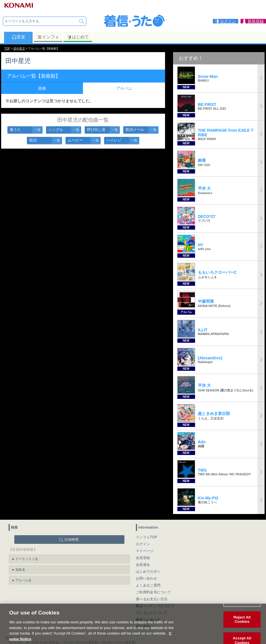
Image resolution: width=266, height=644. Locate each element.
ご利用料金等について (153, 592)
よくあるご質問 (148, 585)
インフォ (48, 37)
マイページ (145, 551)
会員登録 (143, 558)
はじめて (78, 37)
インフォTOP (147, 537)
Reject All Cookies (242, 626)
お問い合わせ (146, 578)
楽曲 (42, 88)
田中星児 (19, 49)
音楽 (18, 37)
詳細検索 (72, 539)
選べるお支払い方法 (152, 599)
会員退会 (143, 565)
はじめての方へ (148, 572)
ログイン (143, 544)
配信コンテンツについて (155, 606)
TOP (7, 49)
